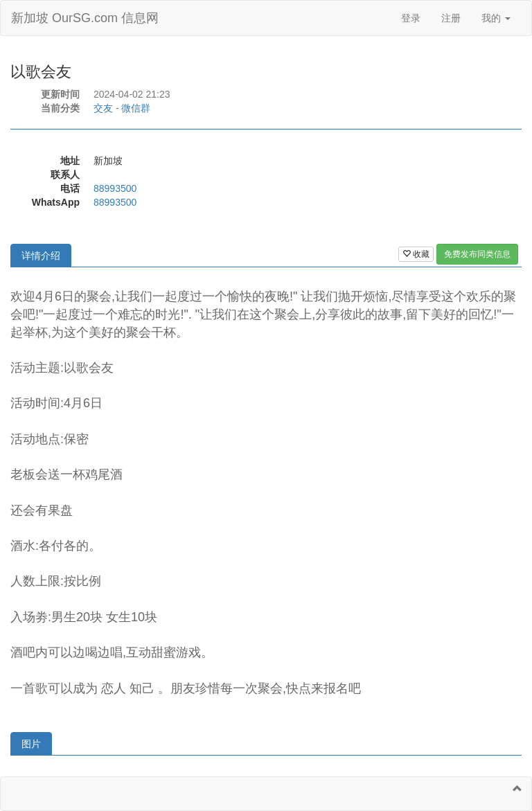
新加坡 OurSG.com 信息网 (85, 18)
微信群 (136, 108)
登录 (411, 18)
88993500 (115, 188)
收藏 (416, 254)
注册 (451, 18)
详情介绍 (41, 256)
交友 (103, 108)
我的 (496, 18)
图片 (31, 744)
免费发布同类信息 (477, 254)
